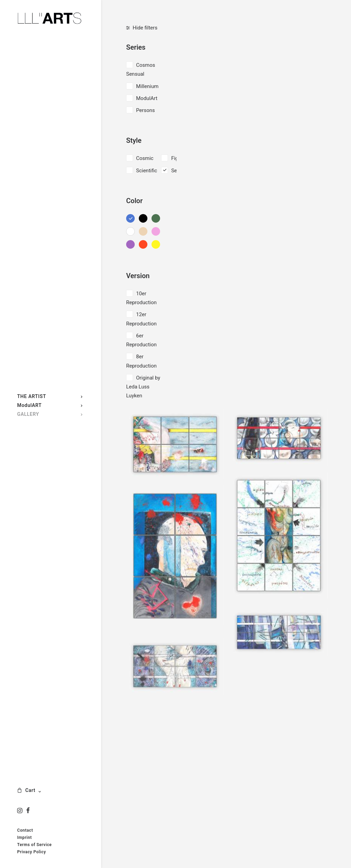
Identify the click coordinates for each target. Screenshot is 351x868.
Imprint (25, 838)
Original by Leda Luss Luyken (143, 387)
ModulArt (147, 98)
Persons (146, 110)
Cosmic (145, 158)
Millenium (147, 86)
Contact (25, 830)
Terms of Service (34, 845)
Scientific (147, 171)
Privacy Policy (32, 852)
